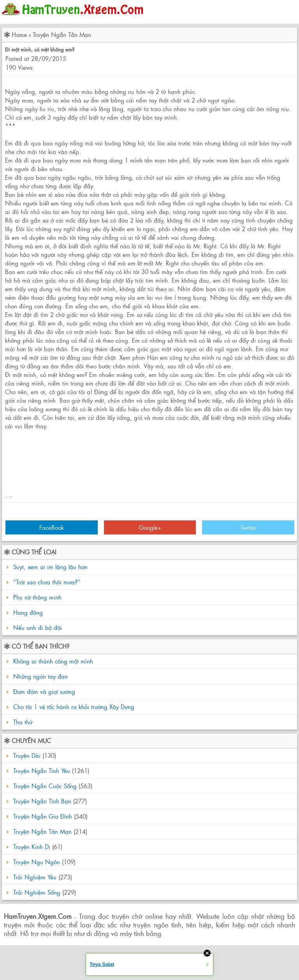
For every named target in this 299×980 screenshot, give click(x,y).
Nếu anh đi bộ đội (38, 627)
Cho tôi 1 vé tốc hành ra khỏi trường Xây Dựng (73, 707)
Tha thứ (22, 722)
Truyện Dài (27, 755)
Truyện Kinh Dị (32, 846)
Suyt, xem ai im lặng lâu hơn (50, 567)
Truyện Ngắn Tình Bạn (42, 801)
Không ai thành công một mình (52, 661)
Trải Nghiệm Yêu (35, 877)
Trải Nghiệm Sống (37, 892)
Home (19, 34)
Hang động (28, 612)
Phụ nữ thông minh (37, 597)
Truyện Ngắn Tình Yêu (42, 770)
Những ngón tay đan (40, 676)
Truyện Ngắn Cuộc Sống (45, 786)
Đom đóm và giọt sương (43, 691)
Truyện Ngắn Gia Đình (43, 816)
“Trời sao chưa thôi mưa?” (47, 582)
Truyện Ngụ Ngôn (37, 862)
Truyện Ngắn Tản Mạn (62, 34)
